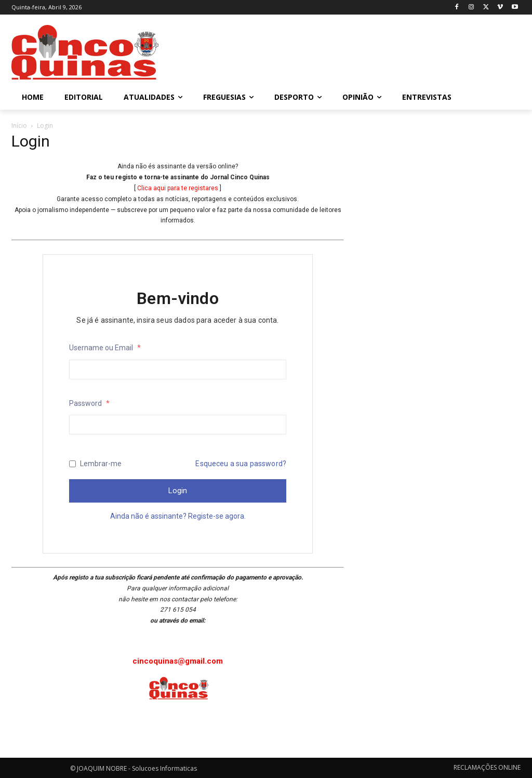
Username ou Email (105, 348)
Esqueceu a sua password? (241, 464)
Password (89, 403)
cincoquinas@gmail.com (178, 661)
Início (19, 126)
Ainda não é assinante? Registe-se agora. (178, 516)
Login (178, 491)
